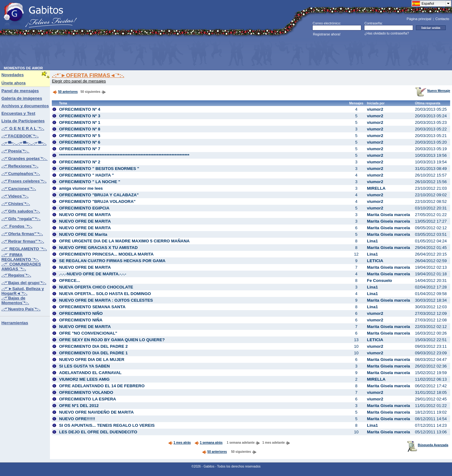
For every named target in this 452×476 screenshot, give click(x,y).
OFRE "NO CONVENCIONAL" (88, 333)
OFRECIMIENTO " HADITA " (86, 175)
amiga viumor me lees (81, 188)
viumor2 (375, 109)
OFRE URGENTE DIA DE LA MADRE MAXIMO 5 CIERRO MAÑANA (124, 241)
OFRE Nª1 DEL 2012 (79, 406)
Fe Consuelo (379, 280)
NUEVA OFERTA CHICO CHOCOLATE (96, 287)
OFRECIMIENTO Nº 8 (80, 129)
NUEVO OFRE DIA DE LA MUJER (92, 360)
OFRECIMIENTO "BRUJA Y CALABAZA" (99, 195)
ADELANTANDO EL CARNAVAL (90, 373)
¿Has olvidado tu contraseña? (387, 33)
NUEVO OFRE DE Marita (83, 234)
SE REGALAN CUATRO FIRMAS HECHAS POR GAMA (112, 261)
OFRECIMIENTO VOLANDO (86, 392)
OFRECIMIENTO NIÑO (81, 313)
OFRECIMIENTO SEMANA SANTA (92, 307)
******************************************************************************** (124, 155)
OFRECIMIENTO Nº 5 (80, 136)
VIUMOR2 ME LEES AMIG (84, 379)
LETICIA (375, 261)
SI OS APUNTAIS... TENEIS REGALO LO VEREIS (107, 425)
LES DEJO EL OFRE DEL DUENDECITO (98, 432)
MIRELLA (376, 188)
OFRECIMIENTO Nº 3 (80, 116)
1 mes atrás (179, 443)
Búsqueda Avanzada (428, 445)
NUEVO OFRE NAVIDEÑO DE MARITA (96, 412)
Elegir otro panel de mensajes (79, 81)
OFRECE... (70, 280)
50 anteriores (65, 92)
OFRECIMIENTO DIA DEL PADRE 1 (93, 353)
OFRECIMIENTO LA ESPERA (87, 399)
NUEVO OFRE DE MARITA (85, 215)
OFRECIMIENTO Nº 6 (80, 142)
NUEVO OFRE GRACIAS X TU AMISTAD (98, 248)
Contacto (442, 19)
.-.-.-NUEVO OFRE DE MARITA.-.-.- (93, 274)
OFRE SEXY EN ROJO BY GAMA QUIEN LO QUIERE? (112, 340)
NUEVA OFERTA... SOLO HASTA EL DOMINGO (105, 294)
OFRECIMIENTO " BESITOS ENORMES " (99, 169)
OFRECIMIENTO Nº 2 (80, 162)
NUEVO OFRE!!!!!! (77, 419)
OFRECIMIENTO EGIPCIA (84, 208)
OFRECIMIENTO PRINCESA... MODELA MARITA (106, 254)
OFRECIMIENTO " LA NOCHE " (90, 182)
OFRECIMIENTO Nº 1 (80, 122)
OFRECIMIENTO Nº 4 (80, 109)
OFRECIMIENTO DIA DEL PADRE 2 (93, 346)
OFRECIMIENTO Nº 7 (80, 149)
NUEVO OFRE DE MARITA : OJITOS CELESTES (106, 300)
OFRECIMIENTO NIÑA (81, 320)
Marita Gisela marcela (388, 215)
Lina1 (372, 241)
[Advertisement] (118, 52)
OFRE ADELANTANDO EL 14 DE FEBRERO (102, 386)
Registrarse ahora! (327, 34)
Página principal (419, 19)
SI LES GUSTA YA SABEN (84, 366)
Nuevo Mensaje (433, 91)
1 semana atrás (208, 443)
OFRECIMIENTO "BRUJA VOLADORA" (97, 201)
